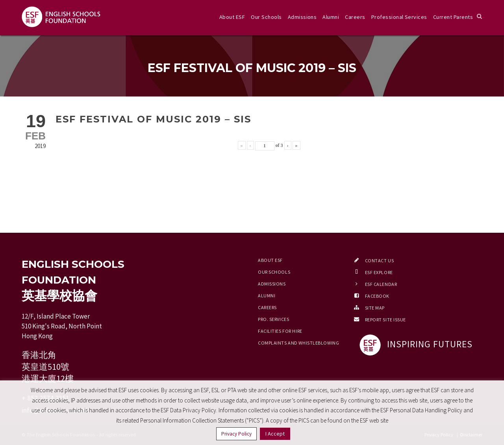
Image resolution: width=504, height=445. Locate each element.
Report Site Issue (386, 320)
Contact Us (380, 261)
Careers (355, 17)
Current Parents (453, 17)
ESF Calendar (381, 284)
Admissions (302, 17)
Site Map (375, 308)
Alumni (331, 17)
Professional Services (399, 17)
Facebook (377, 296)
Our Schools (266, 17)
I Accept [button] (275, 434)
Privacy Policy (236, 434)
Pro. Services (273, 319)
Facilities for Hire (280, 331)
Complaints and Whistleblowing (298, 343)
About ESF (232, 17)
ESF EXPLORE (379, 272)
